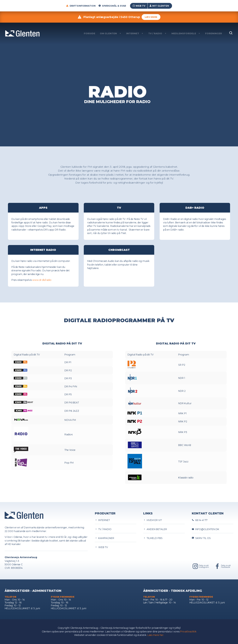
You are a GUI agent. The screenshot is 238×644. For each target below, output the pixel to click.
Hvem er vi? (153, 520)
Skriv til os (201, 538)
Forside (89, 33)
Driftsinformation (81, 6)
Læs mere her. (156, 635)
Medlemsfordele (184, 33)
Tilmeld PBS (153, 538)
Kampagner (104, 538)
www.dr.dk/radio (42, 280)
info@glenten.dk (205, 529)
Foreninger (214, 33)
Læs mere (151, 17)
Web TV (139, 6)
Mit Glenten (159, 6)
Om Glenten (108, 33)
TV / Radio (155, 33)
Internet (133, 33)
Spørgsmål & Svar (112, 6)
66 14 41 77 (200, 520)
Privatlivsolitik (188, 632)
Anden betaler (155, 529)
